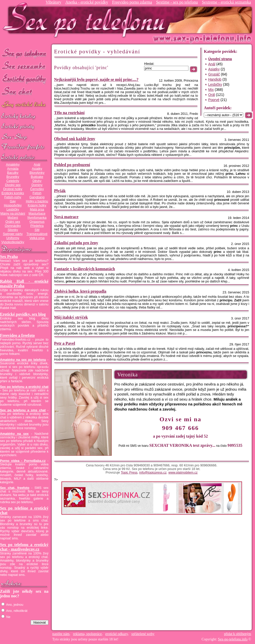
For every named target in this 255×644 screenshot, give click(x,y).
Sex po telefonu (24, 53)
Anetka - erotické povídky (87, 2)
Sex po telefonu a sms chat (23, 410)
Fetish (37, 193)
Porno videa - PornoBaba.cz (23, 461)
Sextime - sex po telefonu (177, 2)
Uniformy (13, 238)
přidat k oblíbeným (238, 634)
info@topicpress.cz (153, 473)
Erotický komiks (13, 193)
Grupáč (214, 74)
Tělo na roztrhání (69, 113)
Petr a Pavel (65, 343)
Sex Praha (9, 257)
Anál (37, 165)
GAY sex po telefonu (24, 105)
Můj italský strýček (71, 317)
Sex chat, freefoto (15, 488)
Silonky (13, 230)
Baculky (13, 173)
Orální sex (13, 222)
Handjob (215, 79)
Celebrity (13, 181)
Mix (211, 90)
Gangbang (37, 197)
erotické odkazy (117, 634)
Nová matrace (66, 217)
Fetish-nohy (13, 197)
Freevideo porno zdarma (132, 2)
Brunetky (13, 177)
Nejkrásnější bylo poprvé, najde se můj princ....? (96, 79)
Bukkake (37, 177)
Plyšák (60, 191)
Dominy (37, 185)
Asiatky (37, 169)
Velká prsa (37, 238)
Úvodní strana (220, 59)
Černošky (37, 189)
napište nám (61, 634)
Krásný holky (37, 205)
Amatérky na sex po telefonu (23, 360)
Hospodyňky (13, 205)
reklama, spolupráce (87, 634)
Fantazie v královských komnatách (85, 269)
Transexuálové (37, 234)
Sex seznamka (24, 66)
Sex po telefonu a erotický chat (24, 387)
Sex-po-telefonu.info (233, 639)
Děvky (37, 181)
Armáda (13, 169)
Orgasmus (37, 222)
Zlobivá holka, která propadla (80, 291)
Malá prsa (37, 209)
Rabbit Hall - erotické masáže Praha (24, 284)
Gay (13, 201)
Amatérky (13, 165)
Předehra (37, 226)
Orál (211, 95)
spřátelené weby (143, 634)
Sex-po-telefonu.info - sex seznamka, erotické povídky (86, 20)
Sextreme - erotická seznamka (226, 2)
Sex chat (24, 92)
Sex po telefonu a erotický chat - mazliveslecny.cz (24, 547)
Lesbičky (13, 209)
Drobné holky (13, 189)
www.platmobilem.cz (183, 473)
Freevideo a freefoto (17, 335)
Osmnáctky (13, 226)
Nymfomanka (37, 218)
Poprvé (214, 100)
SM (37, 230)
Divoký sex (13, 185)
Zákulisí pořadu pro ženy (76, 243)
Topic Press (129, 473)
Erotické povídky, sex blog (23, 314)
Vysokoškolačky (13, 242)
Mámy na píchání (13, 214)
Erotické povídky (24, 79)
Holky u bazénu (37, 201)
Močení (13, 218)
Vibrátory (53, 2)
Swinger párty (13, 234)
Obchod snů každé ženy (75, 139)
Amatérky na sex (14, 434)
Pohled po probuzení (72, 165)
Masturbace (37, 214)
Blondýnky (37, 173)
